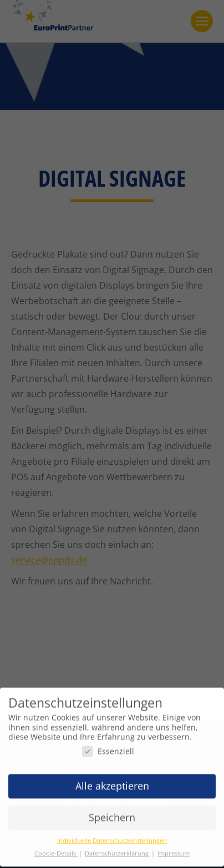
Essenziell (108, 746)
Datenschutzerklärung (118, 849)
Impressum (174, 849)
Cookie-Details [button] (56, 849)
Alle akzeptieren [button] (112, 781)
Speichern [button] (112, 813)
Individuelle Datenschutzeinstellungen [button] (112, 836)
